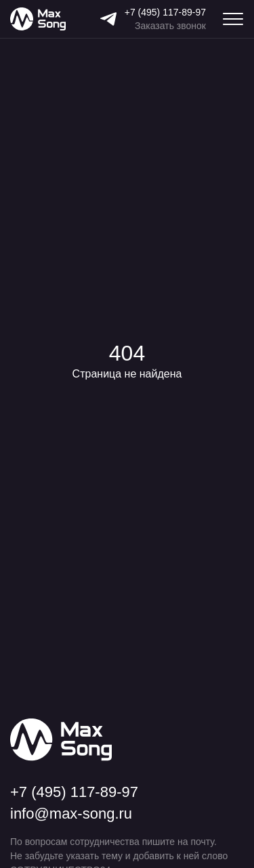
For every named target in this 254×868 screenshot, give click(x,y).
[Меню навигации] (233, 19)
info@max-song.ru (71, 814)
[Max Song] (38, 19)
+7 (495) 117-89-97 (165, 12)
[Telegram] (108, 19)
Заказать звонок (170, 26)
